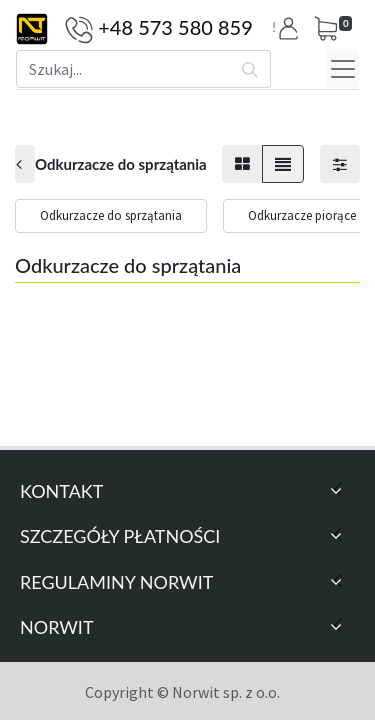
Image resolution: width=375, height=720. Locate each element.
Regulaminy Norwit (116, 582)
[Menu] (343, 69)
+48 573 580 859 (175, 27)
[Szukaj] (250, 69)
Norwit (57, 627)
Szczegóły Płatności (120, 536)
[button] (291, 28)
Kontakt (61, 491)
